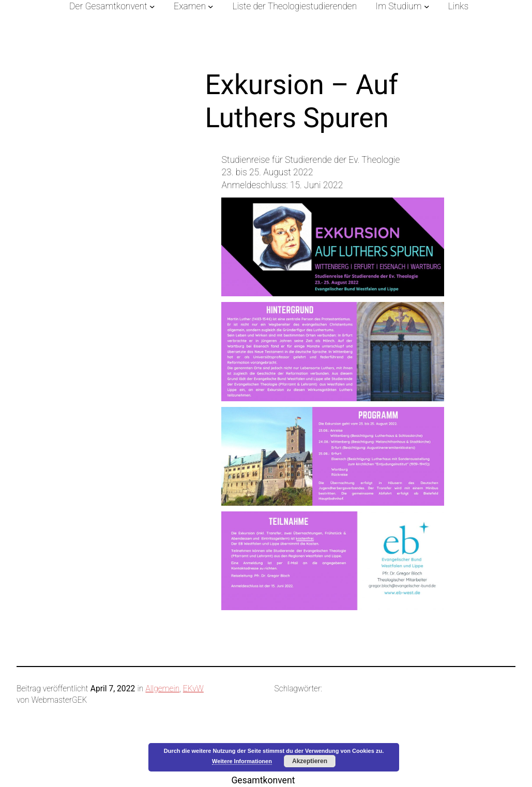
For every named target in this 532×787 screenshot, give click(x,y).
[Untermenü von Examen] (211, 6)
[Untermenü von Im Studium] (427, 6)
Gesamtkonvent (263, 780)
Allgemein (162, 689)
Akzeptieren (310, 761)
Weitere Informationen (242, 761)
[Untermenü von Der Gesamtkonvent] (152, 6)
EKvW (193, 689)
